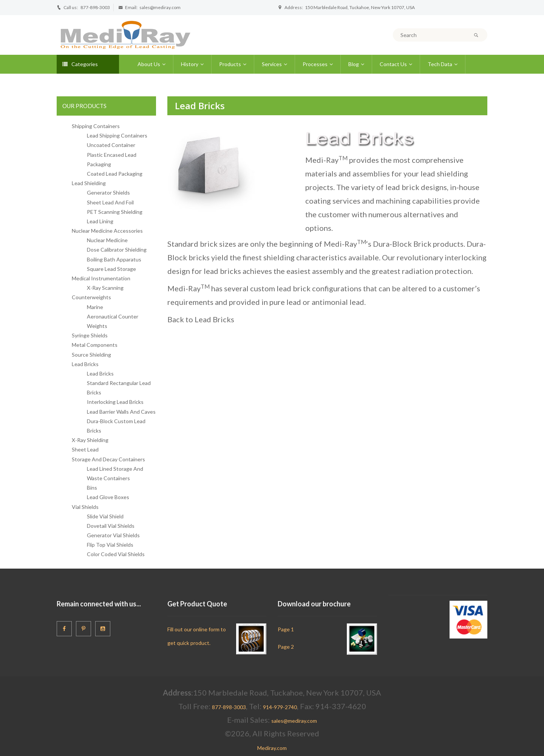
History (190, 64)
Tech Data (440, 64)
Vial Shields (85, 507)
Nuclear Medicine (107, 240)
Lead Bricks (85, 364)
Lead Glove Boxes (108, 497)
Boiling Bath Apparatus (114, 259)
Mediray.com (272, 748)
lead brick (402, 187)
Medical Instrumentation (101, 278)
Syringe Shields (90, 335)
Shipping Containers (96, 126)
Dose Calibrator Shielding (117, 250)
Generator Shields (108, 192)
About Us (149, 64)
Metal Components (95, 345)
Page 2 (286, 647)
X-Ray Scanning (105, 288)
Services (272, 64)
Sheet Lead (85, 449)
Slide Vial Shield (105, 516)
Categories (80, 64)
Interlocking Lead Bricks (115, 402)
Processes (315, 64)
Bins (92, 488)
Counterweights (91, 297)
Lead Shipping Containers (117, 135)
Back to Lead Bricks (201, 319)
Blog (354, 64)
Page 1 (286, 629)
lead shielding (444, 173)
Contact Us (393, 64)
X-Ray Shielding (90, 440)
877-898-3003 (95, 7)
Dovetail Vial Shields (111, 526)
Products (230, 64)
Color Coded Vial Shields (116, 554)
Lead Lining (100, 221)
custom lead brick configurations (306, 288)
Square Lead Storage (111, 269)
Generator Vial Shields (113, 535)
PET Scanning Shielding (115, 212)
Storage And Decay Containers (108, 459)
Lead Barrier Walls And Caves (121, 412)
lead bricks (222, 271)
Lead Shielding (89, 183)
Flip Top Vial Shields (110, 545)
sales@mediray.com (160, 7)
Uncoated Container (111, 145)
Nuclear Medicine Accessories (107, 231)
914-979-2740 (280, 707)
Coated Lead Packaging (115, 174)
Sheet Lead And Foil (110, 202)
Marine (95, 307)
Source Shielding (91, 355)
